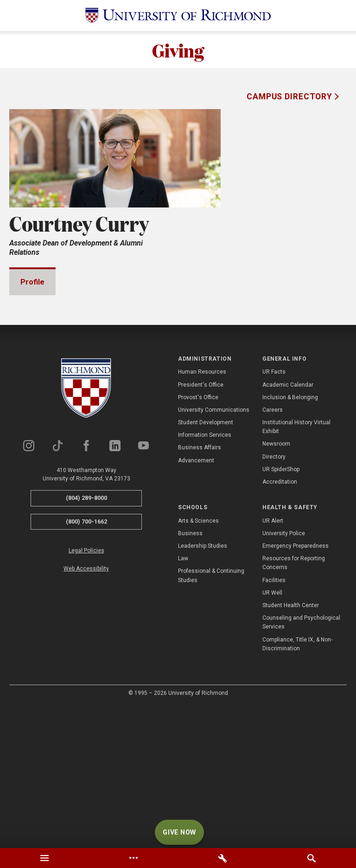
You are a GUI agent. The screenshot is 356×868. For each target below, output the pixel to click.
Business (190, 674)
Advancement (196, 602)
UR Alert (273, 662)
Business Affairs (200, 589)
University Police (284, 674)
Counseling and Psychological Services (301, 763)
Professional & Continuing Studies (211, 716)
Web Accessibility (86, 710)
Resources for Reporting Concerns (294, 704)
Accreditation (280, 623)
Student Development (206, 564)
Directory (274, 598)
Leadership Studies (203, 687)
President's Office (201, 526)
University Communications (214, 551)
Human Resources (202, 513)
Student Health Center (291, 746)
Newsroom (276, 585)
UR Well (272, 734)
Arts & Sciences (198, 662)
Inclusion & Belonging (290, 538)
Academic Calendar (288, 526)
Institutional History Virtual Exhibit (296, 568)
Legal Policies (86, 692)
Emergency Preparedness (296, 687)
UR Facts (274, 513)
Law (183, 700)
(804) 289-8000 (86, 639)
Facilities (274, 721)
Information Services (205, 576)
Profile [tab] (32, 282)
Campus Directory (291, 97)
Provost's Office (198, 538)
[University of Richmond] (178, 16)
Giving (178, 50)
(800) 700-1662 (86, 663)
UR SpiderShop (281, 610)
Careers (273, 551)
